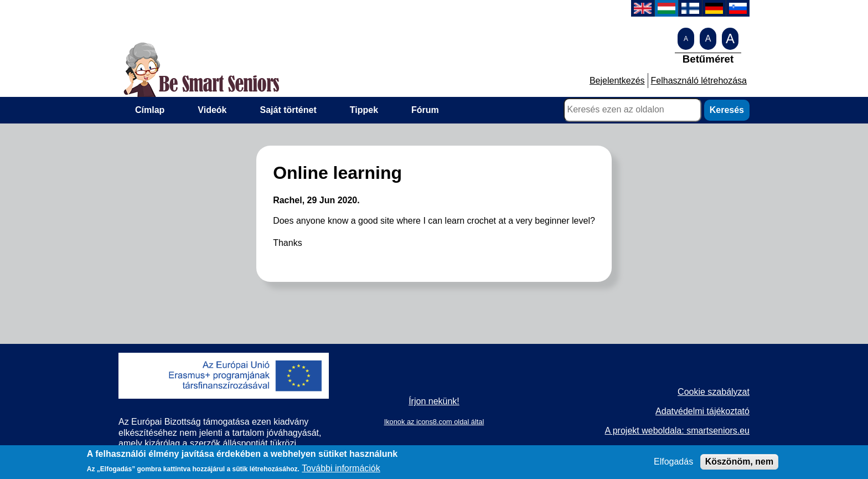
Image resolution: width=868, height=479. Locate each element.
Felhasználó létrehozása (699, 81)
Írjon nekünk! (434, 401)
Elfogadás (673, 464)
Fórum (425, 110)
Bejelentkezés (617, 81)
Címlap (150, 110)
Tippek (364, 110)
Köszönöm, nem (740, 464)
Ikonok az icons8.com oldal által (434, 422)
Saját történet (288, 110)
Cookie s (695, 392)
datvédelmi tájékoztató (706, 411)
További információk (341, 470)
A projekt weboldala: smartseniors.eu (677, 431)
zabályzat (731, 392)
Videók (212, 110)
